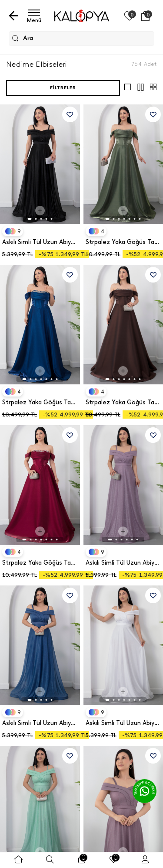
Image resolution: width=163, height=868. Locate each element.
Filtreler (63, 88)
